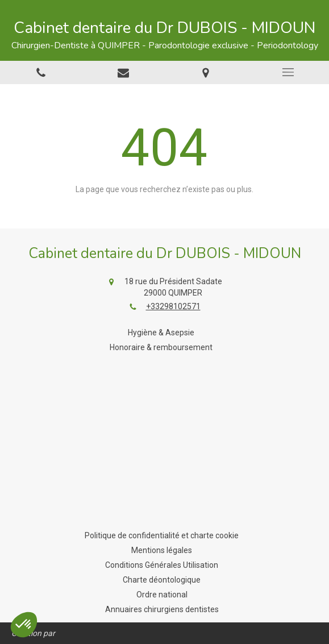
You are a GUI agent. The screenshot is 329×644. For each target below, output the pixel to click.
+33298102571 (173, 306)
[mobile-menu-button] (288, 72)
